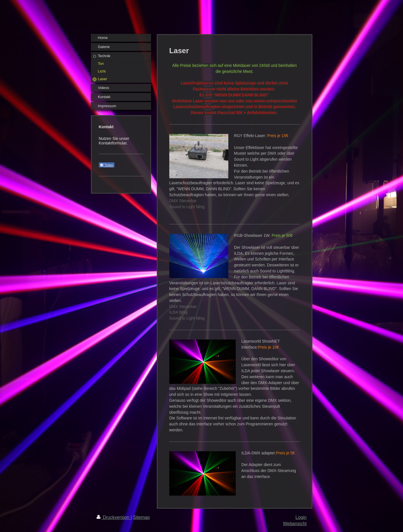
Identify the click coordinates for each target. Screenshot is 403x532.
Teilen (107, 165)
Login (301, 517)
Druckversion (114, 517)
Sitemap (141, 517)
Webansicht (295, 524)
